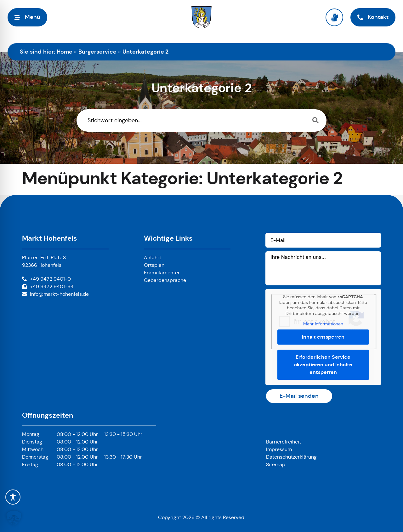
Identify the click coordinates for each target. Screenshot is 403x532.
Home (65, 52)
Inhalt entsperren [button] (323, 337)
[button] (14, 518)
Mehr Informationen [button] (323, 324)
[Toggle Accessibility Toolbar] (13, 497)
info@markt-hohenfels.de (59, 294)
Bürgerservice (97, 52)
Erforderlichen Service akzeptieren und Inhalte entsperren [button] (323, 365)
